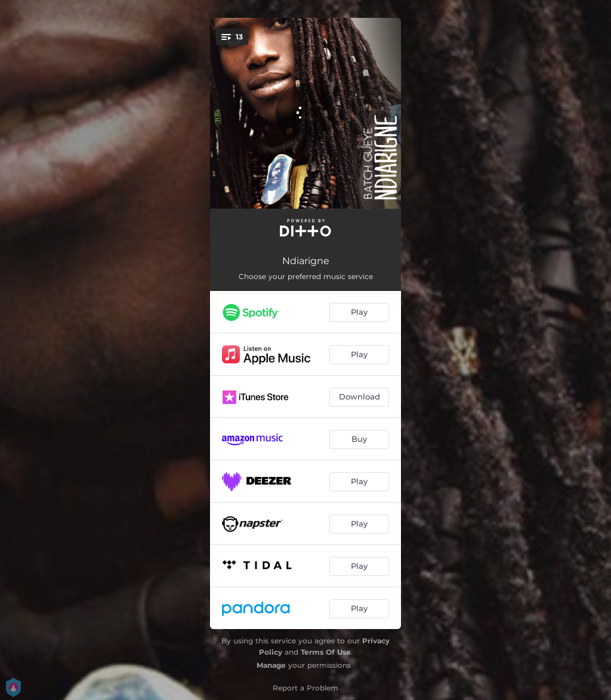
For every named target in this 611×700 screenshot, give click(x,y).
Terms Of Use (326, 652)
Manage (271, 665)
